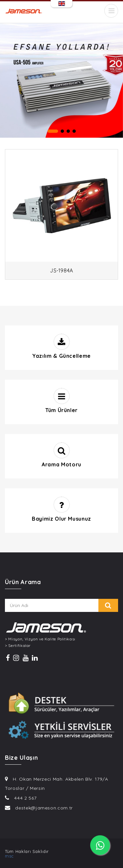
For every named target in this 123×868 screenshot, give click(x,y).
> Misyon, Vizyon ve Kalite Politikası (40, 639)
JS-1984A (61, 270)
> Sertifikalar (18, 646)
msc (9, 856)
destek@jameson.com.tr (44, 808)
